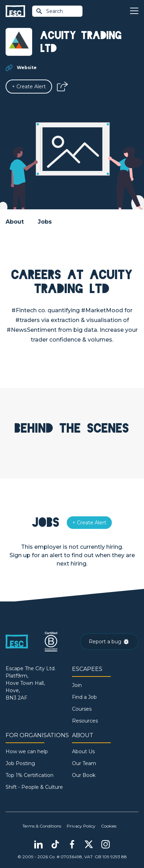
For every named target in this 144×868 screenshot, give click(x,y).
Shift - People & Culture (34, 787)
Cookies (109, 826)
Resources (85, 721)
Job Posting (20, 763)
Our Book (84, 775)
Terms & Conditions (42, 826)
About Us (83, 751)
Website (27, 68)
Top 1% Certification (30, 775)
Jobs (45, 222)
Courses (82, 709)
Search (49, 11)
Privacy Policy (81, 826)
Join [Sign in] (77, 685)
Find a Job (84, 697)
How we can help (27, 751)
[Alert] (29, 87)
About (15, 222)
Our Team (84, 763)
